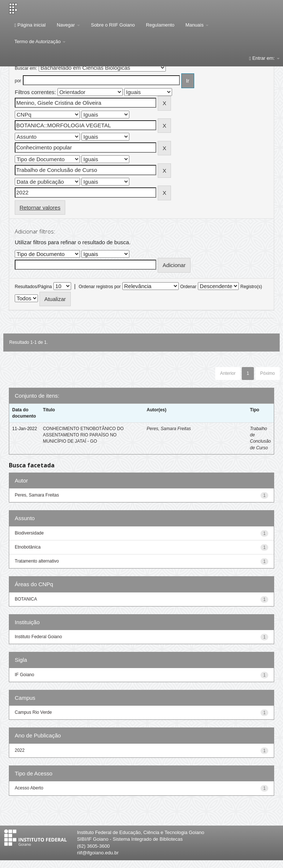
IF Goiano (25, 675)
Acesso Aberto (29, 788)
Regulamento (160, 25)
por (18, 81)
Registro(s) (251, 287)
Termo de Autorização (40, 42)
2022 (20, 750)
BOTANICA (26, 599)
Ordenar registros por (99, 287)
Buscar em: (26, 68)
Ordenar (188, 287)
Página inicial (30, 25)
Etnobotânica (28, 547)
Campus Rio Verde (33, 712)
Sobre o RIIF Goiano (113, 25)
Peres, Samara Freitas (169, 429)
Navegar (68, 25)
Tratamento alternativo (37, 561)
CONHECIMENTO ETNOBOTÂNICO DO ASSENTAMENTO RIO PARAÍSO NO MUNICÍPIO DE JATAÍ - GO (83, 435)
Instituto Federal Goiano (38, 637)
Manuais (197, 25)
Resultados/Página (33, 287)
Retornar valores (40, 208)
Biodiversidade (29, 533)
